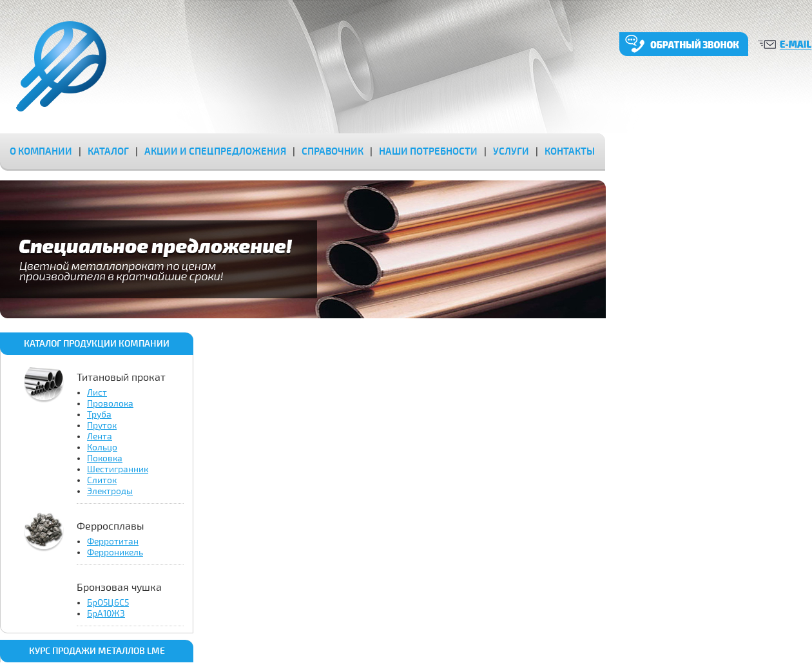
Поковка (105, 458)
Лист (97, 393)
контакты (570, 152)
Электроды (110, 491)
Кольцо (102, 447)
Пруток (102, 426)
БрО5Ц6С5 (108, 603)
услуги (511, 152)
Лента (100, 437)
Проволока (110, 404)
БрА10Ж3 (106, 614)
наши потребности (428, 152)
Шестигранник (118, 469)
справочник (333, 152)
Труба (99, 415)
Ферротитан (113, 542)
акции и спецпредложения (215, 152)
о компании (41, 152)
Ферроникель (115, 552)
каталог (108, 152)
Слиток (102, 480)
